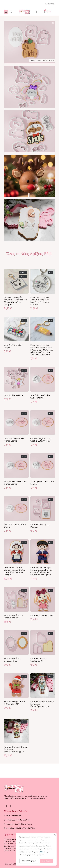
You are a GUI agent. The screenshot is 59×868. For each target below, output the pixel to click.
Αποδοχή (46, 861)
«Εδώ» (42, 852)
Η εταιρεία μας (11, 844)
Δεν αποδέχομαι (29, 861)
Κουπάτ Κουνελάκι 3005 (42, 616)
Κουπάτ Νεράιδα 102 (14, 395)
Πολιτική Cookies (11, 848)
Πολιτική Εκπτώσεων (13, 841)
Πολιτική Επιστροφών (14, 839)
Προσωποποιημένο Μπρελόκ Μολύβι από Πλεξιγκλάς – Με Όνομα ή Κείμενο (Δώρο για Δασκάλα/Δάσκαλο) (42, 350)
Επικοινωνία (9, 851)
